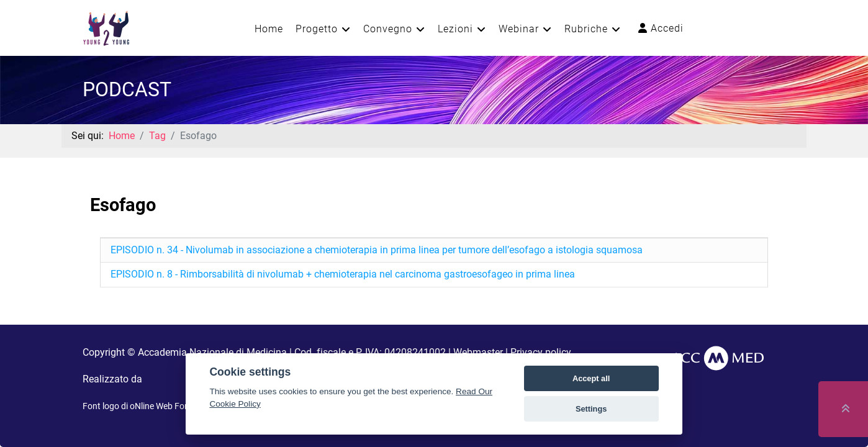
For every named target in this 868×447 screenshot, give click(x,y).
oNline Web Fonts (163, 406)
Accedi (661, 28)
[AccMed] (717, 357)
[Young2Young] (106, 27)
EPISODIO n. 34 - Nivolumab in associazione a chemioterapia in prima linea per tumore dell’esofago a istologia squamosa (377, 250)
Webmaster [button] (478, 352)
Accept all (591, 378)
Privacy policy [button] (541, 352)
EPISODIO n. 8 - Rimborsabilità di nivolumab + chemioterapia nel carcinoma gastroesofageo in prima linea (343, 274)
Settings (591, 409)
